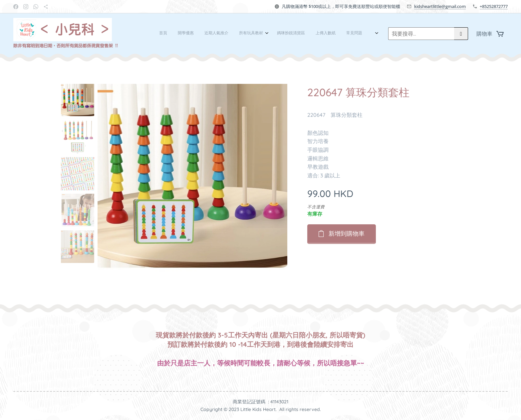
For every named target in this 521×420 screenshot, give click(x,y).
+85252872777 (494, 6)
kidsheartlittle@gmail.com (440, 6)
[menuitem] (258, 34)
